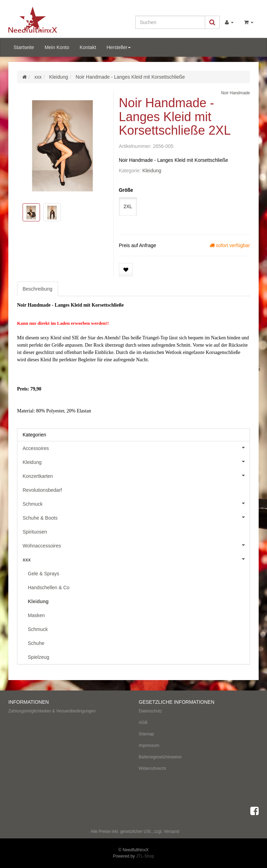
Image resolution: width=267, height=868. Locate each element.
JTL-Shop (145, 856)
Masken (36, 615)
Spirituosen (35, 532)
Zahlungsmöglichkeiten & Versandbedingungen (52, 711)
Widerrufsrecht (152, 768)
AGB (143, 723)
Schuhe (36, 643)
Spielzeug (39, 657)
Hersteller (119, 47)
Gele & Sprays (43, 574)
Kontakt (88, 47)
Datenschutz (150, 711)
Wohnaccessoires (136, 545)
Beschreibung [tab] (38, 289)
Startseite (24, 47)
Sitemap (146, 734)
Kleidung (152, 171)
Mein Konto (57, 47)
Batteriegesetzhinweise (160, 757)
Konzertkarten (136, 475)
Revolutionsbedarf (42, 490)
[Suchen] (170, 22)
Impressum (149, 745)
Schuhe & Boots (136, 517)
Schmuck (136, 503)
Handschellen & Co (49, 587)
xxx (136, 559)
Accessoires (136, 448)
